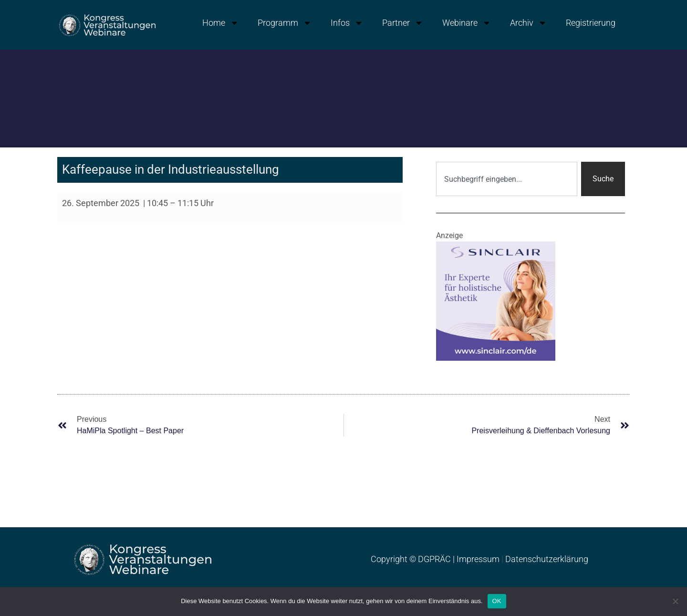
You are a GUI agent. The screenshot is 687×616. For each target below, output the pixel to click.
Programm (285, 23)
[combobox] (507, 179)
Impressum (478, 559)
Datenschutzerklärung (547, 559)
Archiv (528, 23)
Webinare (467, 23)
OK (497, 601)
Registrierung (591, 23)
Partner (403, 23)
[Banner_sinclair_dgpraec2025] (496, 300)
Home (220, 23)
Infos (347, 23)
